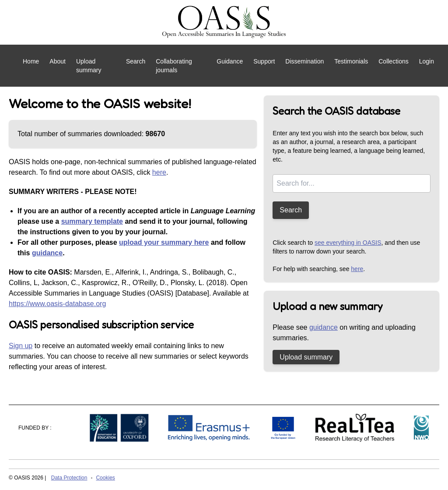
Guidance (230, 61)
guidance (47, 253)
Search (136, 61)
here (159, 172)
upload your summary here (164, 242)
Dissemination (304, 61)
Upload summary (89, 66)
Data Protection (69, 478)
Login (427, 61)
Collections (393, 61)
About (58, 61)
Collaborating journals (174, 66)
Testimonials (351, 61)
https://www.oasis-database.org (57, 304)
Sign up (21, 346)
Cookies (105, 478)
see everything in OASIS (348, 243)
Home (31, 61)
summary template (92, 221)
